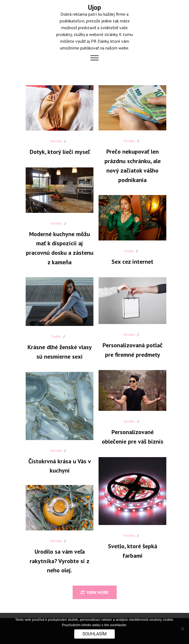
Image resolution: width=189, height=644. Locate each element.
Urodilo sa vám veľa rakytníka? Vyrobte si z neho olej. (58, 559)
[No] (182, 629)
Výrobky (55, 139)
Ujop (94, 7)
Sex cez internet (131, 259)
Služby (128, 249)
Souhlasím (94, 634)
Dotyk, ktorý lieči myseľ (58, 150)
